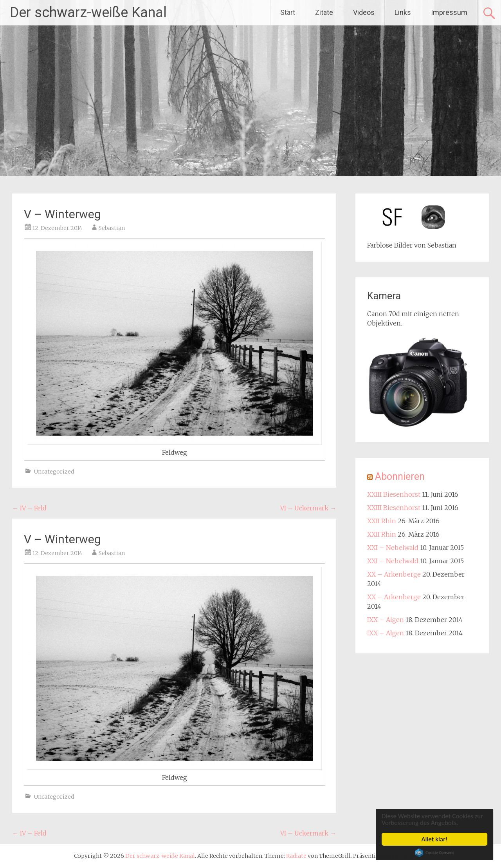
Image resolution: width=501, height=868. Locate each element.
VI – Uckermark (308, 508)
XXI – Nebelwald (393, 548)
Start (288, 12)
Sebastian (112, 228)
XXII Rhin (382, 521)
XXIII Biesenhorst (394, 494)
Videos (364, 12)
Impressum (449, 12)
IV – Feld (29, 508)
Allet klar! (435, 839)
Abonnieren (400, 476)
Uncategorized (54, 472)
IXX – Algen (386, 620)
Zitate (324, 12)
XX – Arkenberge (394, 574)
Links (403, 12)
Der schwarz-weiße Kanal (88, 13)
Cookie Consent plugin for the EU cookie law (435, 853)
